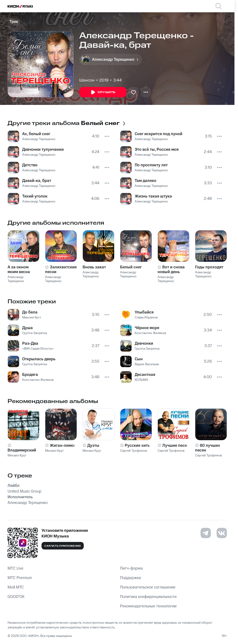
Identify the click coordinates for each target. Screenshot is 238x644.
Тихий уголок (35, 196)
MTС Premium (20, 578)
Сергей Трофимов (134, 451)
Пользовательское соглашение (148, 587)
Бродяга (30, 375)
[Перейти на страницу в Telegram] (206, 533)
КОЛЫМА (141, 380)
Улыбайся (144, 312)
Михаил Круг (17, 455)
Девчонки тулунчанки (43, 150)
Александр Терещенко (39, 139)
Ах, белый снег (36, 134)
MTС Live (15, 568)
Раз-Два (30, 343)
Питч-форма (131, 568)
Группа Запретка (35, 333)
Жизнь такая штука (153, 196)
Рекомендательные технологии (148, 606)
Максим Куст (32, 318)
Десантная (145, 375)
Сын (139, 359)
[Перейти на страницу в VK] (222, 533)
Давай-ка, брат (37, 181)
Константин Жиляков (38, 380)
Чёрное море (147, 328)
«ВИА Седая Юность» (38, 349)
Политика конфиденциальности (148, 597)
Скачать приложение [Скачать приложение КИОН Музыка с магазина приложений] (63, 546)
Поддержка (130, 578)
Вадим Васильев (147, 364)
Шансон (87, 80)
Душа (27, 328)
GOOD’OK (16, 597)
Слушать (103, 92)
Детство (30, 165)
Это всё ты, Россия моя (157, 150)
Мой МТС (16, 587)
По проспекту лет (151, 165)
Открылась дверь (39, 359)
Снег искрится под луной (159, 134)
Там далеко (146, 181)
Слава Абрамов (146, 318)
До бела (30, 312)
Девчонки (144, 343)
